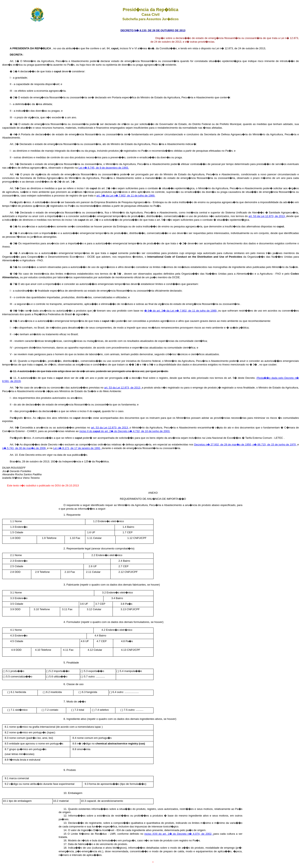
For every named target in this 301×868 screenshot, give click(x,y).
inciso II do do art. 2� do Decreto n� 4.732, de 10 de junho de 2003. (125, 431)
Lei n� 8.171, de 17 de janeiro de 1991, (77, 448)
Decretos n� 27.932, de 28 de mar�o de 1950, (223, 444)
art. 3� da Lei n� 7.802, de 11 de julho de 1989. (126, 196)
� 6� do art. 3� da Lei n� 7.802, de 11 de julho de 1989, (181, 311)
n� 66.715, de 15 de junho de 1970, (275, 444)
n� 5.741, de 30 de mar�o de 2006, (25, 448)
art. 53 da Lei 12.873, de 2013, (267, 216)
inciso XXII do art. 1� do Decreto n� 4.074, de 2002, (179, 834)
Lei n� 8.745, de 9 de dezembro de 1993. (104, 168)
